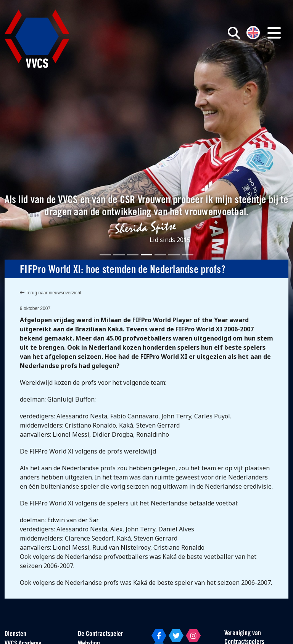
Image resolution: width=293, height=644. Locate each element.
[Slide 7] (188, 255)
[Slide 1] (105, 255)
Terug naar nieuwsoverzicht (51, 293)
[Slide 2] (119, 255)
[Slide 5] (160, 255)
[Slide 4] (146, 255)
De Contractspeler (101, 634)
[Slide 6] (174, 255)
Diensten (15, 634)
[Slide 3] (133, 255)
